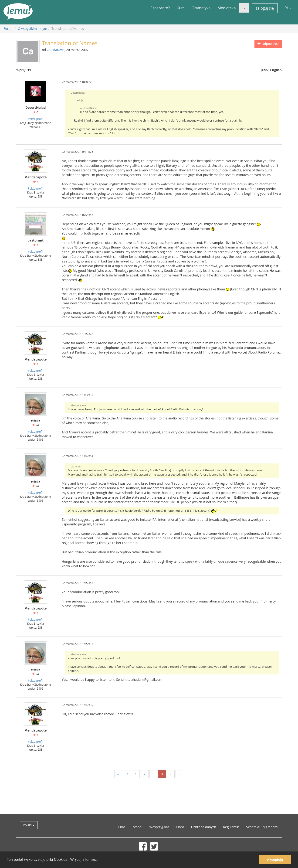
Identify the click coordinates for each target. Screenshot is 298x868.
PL (288, 8)
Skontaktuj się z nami (262, 827)
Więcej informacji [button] (84, 859)
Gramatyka (201, 8)
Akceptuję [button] (275, 860)
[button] (244, 8)
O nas (121, 827)
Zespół (137, 827)
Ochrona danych (204, 827)
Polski (29, 825)
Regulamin (231, 827)
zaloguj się (265, 8)
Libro (180, 827)
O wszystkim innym (32, 29)
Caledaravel (56, 50)
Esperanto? (160, 8)
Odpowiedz (268, 44)
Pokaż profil (36, 119)
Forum (8, 29)
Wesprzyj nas (159, 827)
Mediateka (227, 8)
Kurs (181, 8)
